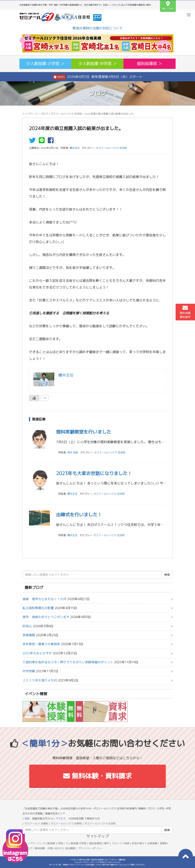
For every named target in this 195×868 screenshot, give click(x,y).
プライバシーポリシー (90, 848)
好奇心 (27, 626)
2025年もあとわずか (37, 653)
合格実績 (152, 843)
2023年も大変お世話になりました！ (94, 473)
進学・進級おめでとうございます (46, 617)
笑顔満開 (29, 635)
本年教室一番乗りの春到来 (41, 644)
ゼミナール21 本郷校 (36, 823)
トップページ (30, 114)
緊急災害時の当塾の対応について (98, 28)
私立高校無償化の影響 (38, 608)
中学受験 (29, 671)
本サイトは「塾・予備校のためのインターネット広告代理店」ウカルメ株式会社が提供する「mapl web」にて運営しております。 (98, 865)
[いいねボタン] (34, 398)
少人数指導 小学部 (53, 843)
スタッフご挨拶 (121, 843)
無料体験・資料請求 (97, 776)
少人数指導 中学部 (76, 843)
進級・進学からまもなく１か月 (44, 599)
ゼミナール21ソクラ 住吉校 (66, 114)
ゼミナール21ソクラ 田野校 (66, 823)
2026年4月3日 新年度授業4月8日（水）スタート (98, 77)
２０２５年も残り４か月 (40, 680)
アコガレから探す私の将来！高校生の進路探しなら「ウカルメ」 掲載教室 (98, 860)
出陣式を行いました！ (79, 515)
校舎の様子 (138, 843)
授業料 (164, 843)
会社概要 (70, 848)
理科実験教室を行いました (84, 432)
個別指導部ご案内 (99, 843)
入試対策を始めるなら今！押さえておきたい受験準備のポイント (68, 662)
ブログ (44, 114)
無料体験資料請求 (185, 312)
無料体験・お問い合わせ (49, 848)
